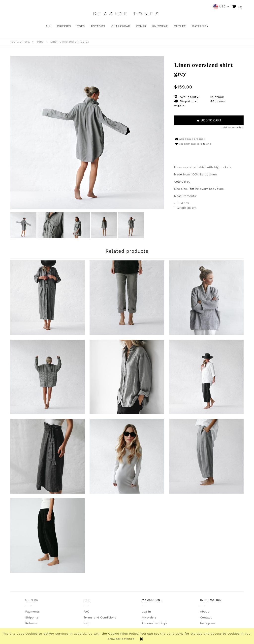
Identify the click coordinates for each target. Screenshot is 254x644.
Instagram (208, 623)
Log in (146, 612)
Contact (206, 617)
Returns (31, 623)
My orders (149, 617)
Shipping (32, 617)
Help (87, 623)
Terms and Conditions (100, 617)
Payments (32, 612)
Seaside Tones (127, 14)
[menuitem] (48, 27)
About (205, 612)
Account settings (154, 623)
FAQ (86, 612)
